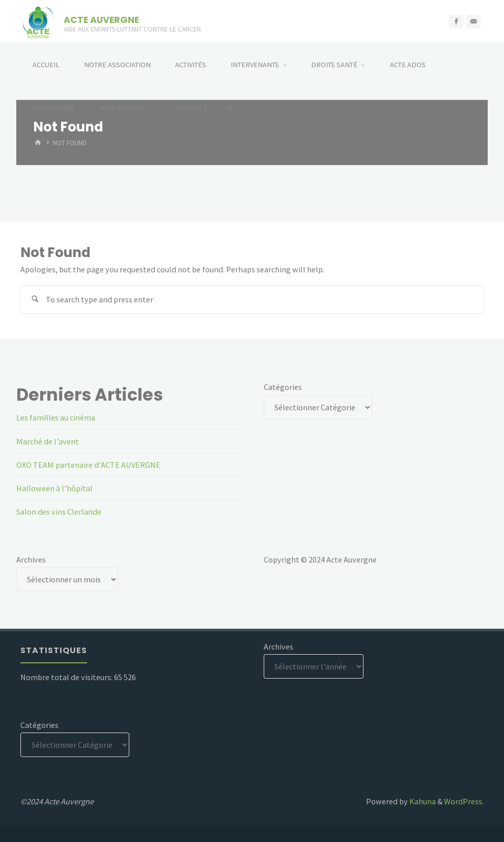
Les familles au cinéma (56, 417)
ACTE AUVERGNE (101, 19)
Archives (31, 559)
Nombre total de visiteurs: (67, 677)
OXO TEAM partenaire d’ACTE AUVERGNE (88, 465)
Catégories (283, 387)
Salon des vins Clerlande (59, 512)
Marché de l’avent (48, 441)
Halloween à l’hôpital (54, 488)
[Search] (230, 108)
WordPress (463, 801)
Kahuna (422, 801)
